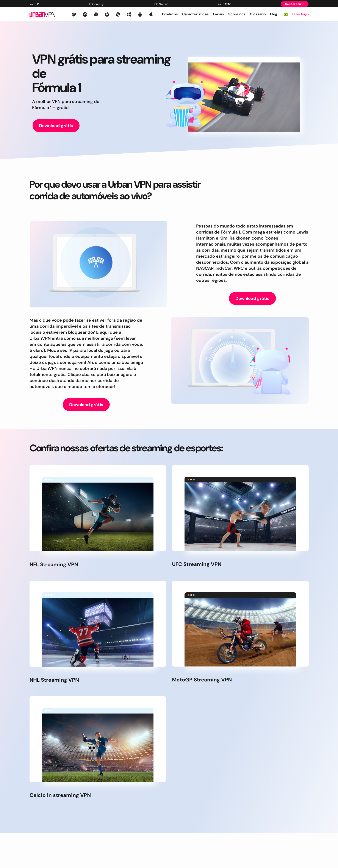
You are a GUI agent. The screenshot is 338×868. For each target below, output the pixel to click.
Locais (218, 14)
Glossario (258, 14)
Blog (274, 14)
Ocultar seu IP (295, 4)
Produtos (170, 14)
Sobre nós (237, 14)
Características (195, 14)
